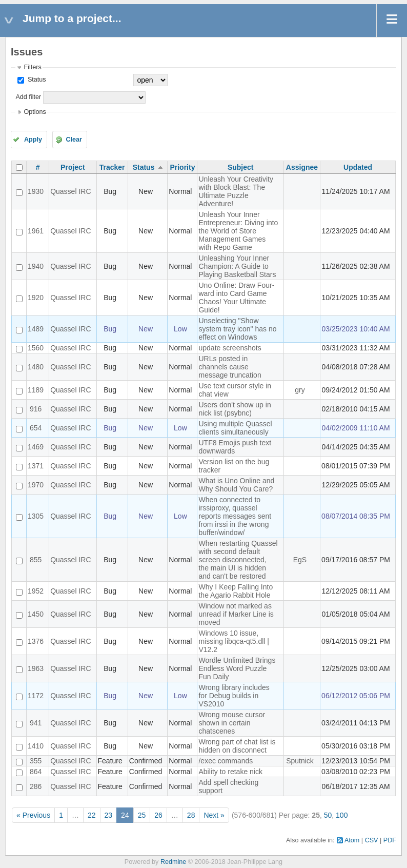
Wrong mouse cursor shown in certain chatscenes (232, 723)
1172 (36, 696)
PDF (390, 840)
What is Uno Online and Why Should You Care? (236, 485)
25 (142, 815)
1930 (36, 191)
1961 (36, 231)
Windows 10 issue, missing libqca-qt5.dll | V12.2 (233, 641)
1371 (36, 466)
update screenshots (230, 348)
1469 (36, 447)
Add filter (28, 97)
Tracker (112, 167)
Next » (214, 815)
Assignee (302, 167)
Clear (74, 140)
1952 (36, 591)
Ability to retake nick (230, 772)
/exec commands (226, 761)
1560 (36, 348)
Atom (352, 840)
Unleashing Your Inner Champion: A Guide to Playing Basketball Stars (237, 266)
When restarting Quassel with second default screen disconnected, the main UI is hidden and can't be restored (238, 560)
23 (109, 815)
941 (36, 723)
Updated (358, 167)
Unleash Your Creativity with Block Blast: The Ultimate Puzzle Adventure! (236, 191)
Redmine (173, 862)
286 (36, 786)
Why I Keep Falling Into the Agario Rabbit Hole (236, 591)
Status (36, 80)
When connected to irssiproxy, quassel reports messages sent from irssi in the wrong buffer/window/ (235, 516)
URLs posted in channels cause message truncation (230, 367)
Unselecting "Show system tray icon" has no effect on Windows (237, 329)
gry (300, 390)
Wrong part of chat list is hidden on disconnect (237, 746)
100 (342, 815)
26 (158, 815)
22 (92, 815)
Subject (241, 167)
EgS (300, 560)
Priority (182, 167)
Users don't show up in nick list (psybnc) (235, 409)
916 (36, 409)
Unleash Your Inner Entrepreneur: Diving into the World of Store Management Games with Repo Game (238, 231)
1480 (36, 367)
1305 (36, 516)
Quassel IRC (70, 191)
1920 (36, 298)
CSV (372, 840)
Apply (33, 140)
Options (35, 112)
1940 (36, 266)
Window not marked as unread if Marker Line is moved (236, 614)
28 (191, 815)
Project (73, 167)
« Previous (33, 815)
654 (36, 428)
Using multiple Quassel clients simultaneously (235, 428)
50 (328, 815)
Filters (32, 67)
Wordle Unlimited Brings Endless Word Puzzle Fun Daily (237, 668)
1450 (36, 614)
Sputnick (300, 761)
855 (36, 560)
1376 (36, 641)
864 (36, 772)
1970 (36, 485)
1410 (36, 746)
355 (36, 761)
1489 (36, 329)
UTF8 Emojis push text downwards (235, 447)
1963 (36, 668)
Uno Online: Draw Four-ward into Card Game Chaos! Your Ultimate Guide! (236, 298)
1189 (36, 390)
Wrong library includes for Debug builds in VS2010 (234, 696)
